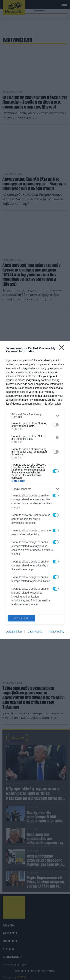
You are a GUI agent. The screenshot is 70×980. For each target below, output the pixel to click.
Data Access (35, 632)
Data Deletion (14, 632)
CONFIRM (21, 618)
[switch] (56, 425)
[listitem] (35, 416)
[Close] (63, 349)
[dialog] (35, 490)
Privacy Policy (56, 632)
